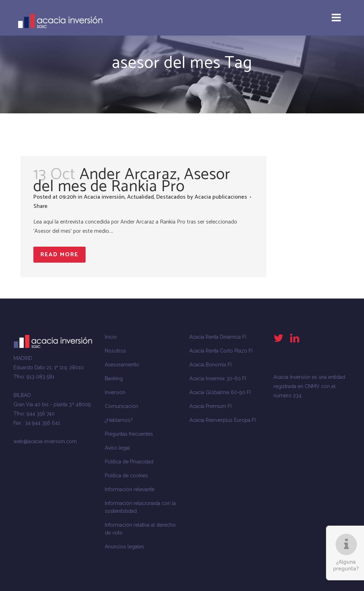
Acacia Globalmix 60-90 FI (220, 392)
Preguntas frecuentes (129, 434)
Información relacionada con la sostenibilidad (140, 507)
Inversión (115, 392)
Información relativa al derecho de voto (140, 529)
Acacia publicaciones (221, 197)
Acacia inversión (104, 197)
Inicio (111, 337)
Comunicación (121, 406)
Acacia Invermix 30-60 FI (218, 378)
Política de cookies (126, 476)
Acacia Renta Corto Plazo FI (221, 351)
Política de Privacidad (129, 462)
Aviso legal (117, 448)
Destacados (171, 197)
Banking (114, 378)
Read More (59, 255)
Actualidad (140, 197)
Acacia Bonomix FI (210, 365)
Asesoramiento (122, 365)
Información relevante (130, 489)
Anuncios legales (124, 547)
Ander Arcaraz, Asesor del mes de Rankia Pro (132, 181)
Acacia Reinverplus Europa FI (222, 420)
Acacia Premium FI (210, 406)
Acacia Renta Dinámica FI (218, 337)
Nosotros (115, 351)
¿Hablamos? (119, 420)
